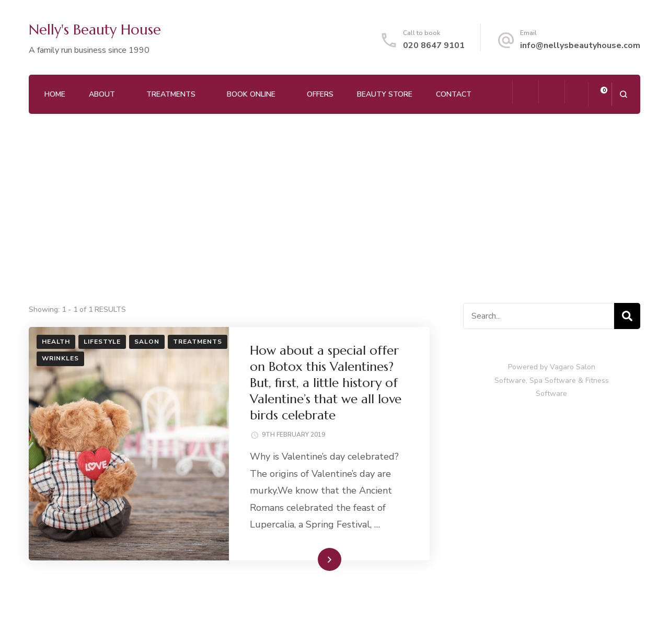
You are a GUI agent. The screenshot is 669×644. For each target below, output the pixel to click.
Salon (147, 342)
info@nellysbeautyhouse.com (580, 45)
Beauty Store (385, 94)
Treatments (171, 94)
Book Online (251, 94)
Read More (313, 559)
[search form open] (623, 94)
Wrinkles (60, 358)
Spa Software (553, 380)
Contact (454, 94)
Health (56, 342)
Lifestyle (102, 342)
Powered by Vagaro (541, 367)
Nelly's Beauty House (95, 30)
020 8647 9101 (434, 45)
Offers (320, 94)
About (102, 94)
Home (55, 94)
